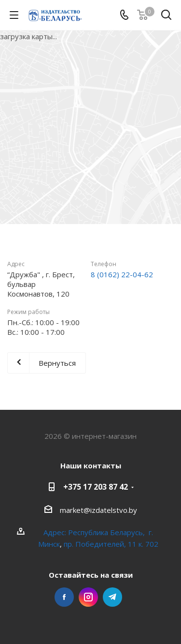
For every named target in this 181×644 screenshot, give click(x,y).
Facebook (64, 597)
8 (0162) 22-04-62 (122, 274)
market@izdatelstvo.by (98, 510)
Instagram (88, 597)
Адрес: (56, 532)
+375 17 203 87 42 (96, 487)
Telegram (112, 597)
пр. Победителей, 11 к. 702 (111, 544)
